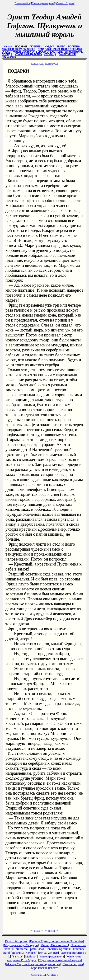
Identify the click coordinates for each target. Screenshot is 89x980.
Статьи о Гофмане (65, 3)
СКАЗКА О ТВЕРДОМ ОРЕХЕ (19, 49)
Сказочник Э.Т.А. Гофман (44, 975)
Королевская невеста (44, 968)
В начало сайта (22, 3)
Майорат (31, 956)
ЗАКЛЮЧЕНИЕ (67, 54)
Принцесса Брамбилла (28, 949)
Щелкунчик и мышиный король (60, 960)
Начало (8, 47)
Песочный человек (24, 953)
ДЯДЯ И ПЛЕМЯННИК (70, 52)
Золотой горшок (17, 941)
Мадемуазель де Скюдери (21, 945)
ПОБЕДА (7, 54)
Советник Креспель (58, 949)
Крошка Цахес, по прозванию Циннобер (56, 941)
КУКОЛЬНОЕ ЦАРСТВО (28, 54)
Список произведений (43, 3)
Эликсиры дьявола (52, 956)
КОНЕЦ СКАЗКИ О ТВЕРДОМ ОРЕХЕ (34, 52)
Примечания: (10, 57)
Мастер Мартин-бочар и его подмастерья (33, 964)
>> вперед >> (51, 63)
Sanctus (18, 956)
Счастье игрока (73, 964)
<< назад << (37, 63)
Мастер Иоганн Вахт (54, 945)
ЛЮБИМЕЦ (36, 47)
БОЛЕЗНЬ (74, 47)
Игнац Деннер (49, 953)
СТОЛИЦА (50, 54)
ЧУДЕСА (50, 47)
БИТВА (61, 47)
